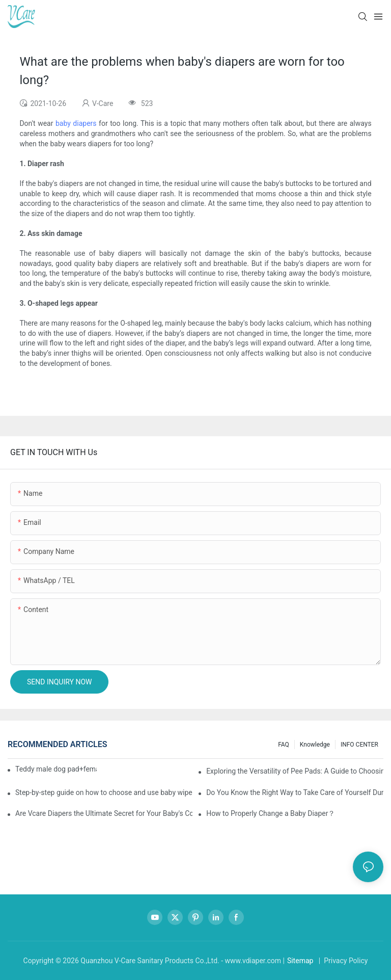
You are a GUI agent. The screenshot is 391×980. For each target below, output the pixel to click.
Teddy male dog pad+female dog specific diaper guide (56, 769)
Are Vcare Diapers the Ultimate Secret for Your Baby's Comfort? (104, 813)
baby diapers (76, 123)
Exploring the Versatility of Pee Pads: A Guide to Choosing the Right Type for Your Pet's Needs (295, 771)
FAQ (284, 745)
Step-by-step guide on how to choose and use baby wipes (104, 792)
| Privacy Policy (342, 961)
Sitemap (300, 961)
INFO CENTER (359, 745)
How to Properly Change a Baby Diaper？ (271, 813)
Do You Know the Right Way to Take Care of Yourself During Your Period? (295, 792)
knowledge (315, 745)
